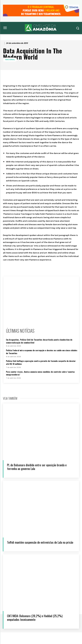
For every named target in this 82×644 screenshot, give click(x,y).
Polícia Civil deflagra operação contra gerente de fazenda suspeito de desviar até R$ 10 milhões (41, 362)
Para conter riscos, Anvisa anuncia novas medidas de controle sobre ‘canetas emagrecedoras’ (40, 373)
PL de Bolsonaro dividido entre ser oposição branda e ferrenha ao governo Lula (37, 467)
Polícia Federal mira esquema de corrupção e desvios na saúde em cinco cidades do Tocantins (42, 352)
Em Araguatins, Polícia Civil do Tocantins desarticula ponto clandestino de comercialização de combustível (39, 341)
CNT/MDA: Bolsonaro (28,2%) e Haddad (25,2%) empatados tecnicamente (35, 618)
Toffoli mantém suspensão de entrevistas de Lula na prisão (40, 542)
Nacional (10, 60)
